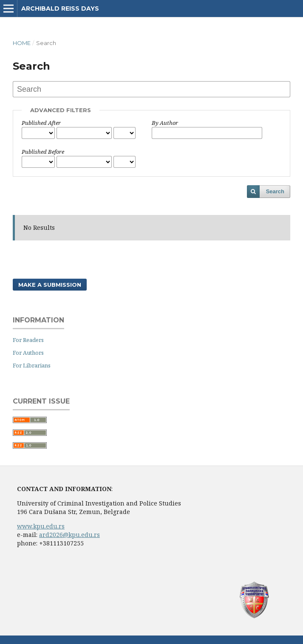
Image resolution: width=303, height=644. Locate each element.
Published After (41, 123)
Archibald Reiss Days (60, 8)
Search (275, 191)
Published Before (43, 152)
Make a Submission (50, 285)
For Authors (28, 353)
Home (22, 43)
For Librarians (32, 365)
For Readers (28, 340)
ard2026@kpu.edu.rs (69, 535)
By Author (165, 123)
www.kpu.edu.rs (41, 526)
